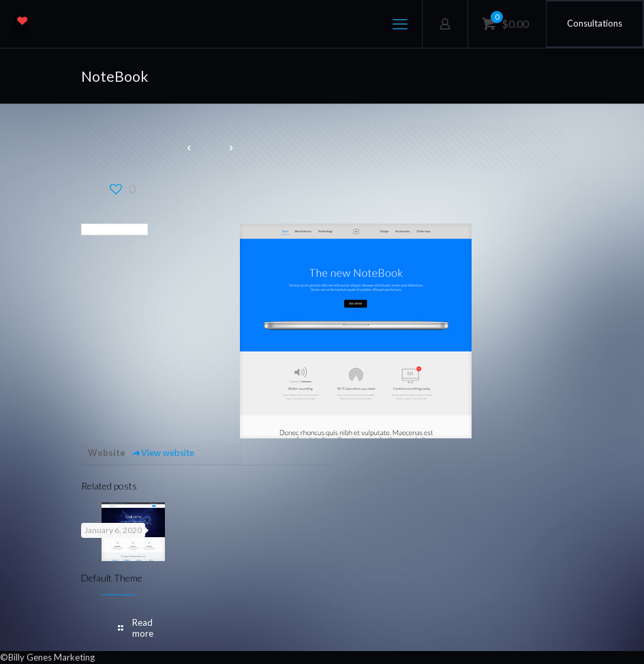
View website (163, 453)
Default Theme (112, 578)
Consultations (595, 23)
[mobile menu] (400, 24)
